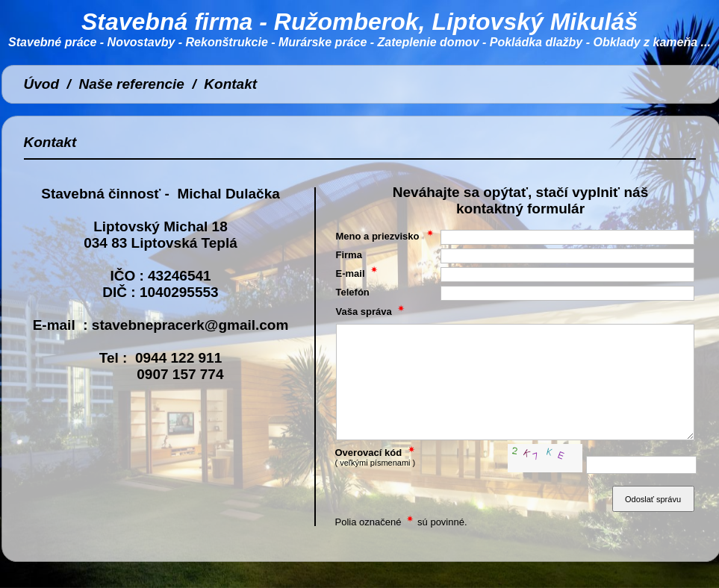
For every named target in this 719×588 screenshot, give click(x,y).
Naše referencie (131, 84)
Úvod (42, 84)
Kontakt (230, 84)
